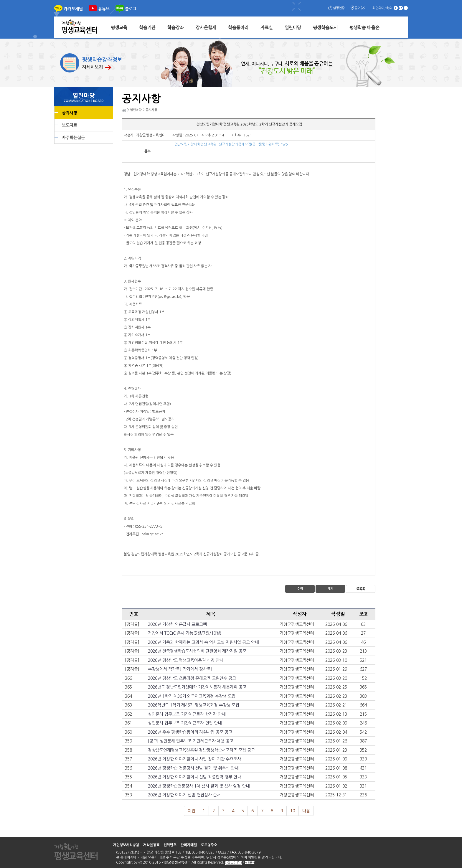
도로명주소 (209, 845)
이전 (192, 811)
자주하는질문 (73, 138)
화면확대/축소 (382, 8)
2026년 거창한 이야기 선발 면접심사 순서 (184, 795)
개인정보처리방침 (126, 845)
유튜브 (104, 9)
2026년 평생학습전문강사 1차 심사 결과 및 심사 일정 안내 (199, 786)
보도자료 (70, 125)
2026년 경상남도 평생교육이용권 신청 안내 (186, 660)
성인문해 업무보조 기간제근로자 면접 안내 (185, 723)
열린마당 (293, 28)
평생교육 (119, 28)
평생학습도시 (325, 28)
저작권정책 (151, 845)
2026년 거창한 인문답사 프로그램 (177, 624)
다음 (306, 811)
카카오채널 (73, 9)
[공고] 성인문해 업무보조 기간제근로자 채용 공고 (191, 741)
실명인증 (339, 8)
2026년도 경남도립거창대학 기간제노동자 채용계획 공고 (197, 687)
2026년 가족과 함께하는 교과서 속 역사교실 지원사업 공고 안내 (203, 642)
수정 (300, 589)
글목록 (361, 589)
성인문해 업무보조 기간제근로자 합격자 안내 (187, 714)
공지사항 (70, 113)
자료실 (267, 28)
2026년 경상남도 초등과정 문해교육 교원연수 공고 (192, 678)
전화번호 (170, 845)
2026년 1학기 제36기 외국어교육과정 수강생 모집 (192, 696)
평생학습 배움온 (364, 28)
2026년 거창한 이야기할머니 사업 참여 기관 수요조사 (194, 759)
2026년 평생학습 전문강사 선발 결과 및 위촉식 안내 (193, 768)
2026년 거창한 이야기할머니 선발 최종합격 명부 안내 (194, 777)
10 (293, 811)
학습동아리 (238, 28)
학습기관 (147, 28)
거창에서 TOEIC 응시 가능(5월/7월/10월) (185, 633)
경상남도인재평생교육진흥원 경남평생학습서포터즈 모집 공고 (201, 750)
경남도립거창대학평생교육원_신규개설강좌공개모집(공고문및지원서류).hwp (231, 144)
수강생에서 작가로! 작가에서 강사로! (180, 669)
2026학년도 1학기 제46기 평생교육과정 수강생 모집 (194, 705)
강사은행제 (206, 28)
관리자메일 (189, 845)
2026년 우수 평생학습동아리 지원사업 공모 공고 (190, 732)
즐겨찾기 (361, 8)
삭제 (330, 589)
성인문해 (250, 863)
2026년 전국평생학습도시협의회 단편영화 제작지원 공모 (197, 651)
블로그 (131, 9)
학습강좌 (176, 28)
